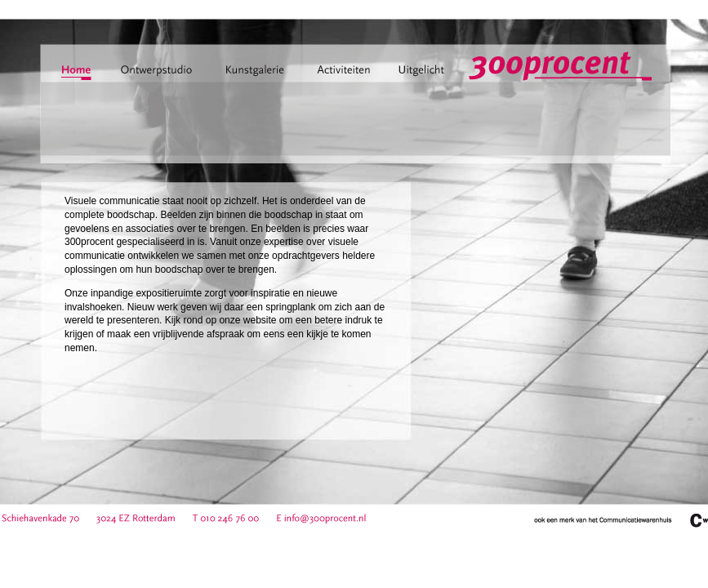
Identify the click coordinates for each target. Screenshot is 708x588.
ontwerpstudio (161, 74)
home (76, 74)
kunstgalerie (266, 74)
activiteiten (343, 74)
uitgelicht (421, 74)
